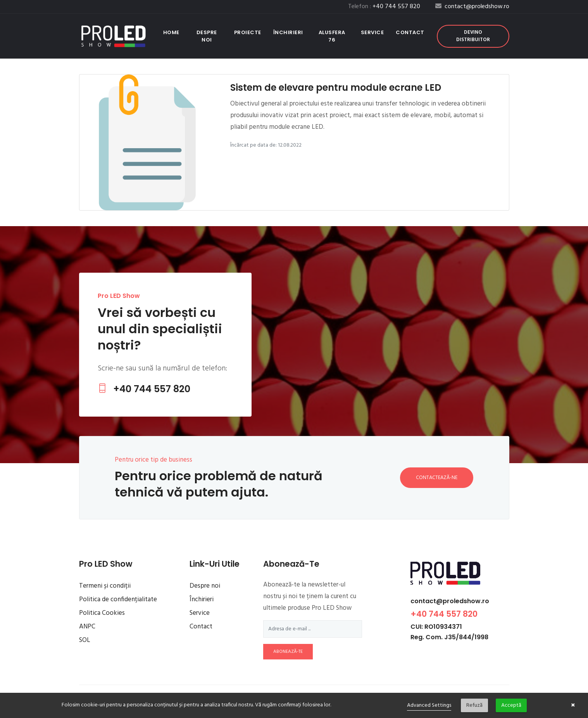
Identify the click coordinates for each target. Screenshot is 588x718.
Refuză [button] (474, 705)
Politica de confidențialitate (118, 599)
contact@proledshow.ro (450, 601)
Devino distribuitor (473, 36)
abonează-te (288, 652)
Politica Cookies (102, 613)
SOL (85, 640)
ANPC (87, 627)
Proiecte (248, 32)
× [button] (573, 706)
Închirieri (288, 32)
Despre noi (207, 36)
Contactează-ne (437, 478)
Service (372, 32)
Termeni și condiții (105, 586)
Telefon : (384, 7)
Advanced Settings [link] (429, 705)
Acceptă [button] (511, 705)
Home (173, 32)
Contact (410, 32)
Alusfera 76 (332, 36)
